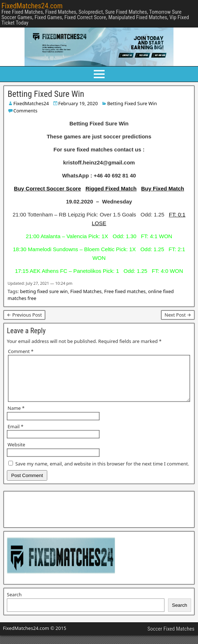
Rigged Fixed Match (111, 188)
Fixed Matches (86, 291)
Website (16, 453)
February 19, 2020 (78, 103)
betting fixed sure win (44, 291)
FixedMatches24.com (32, 6)
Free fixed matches (125, 291)
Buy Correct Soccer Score (48, 188)
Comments (25, 111)
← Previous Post (24, 315)
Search (14, 603)
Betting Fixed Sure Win (46, 94)
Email (16, 435)
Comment (21, 351)
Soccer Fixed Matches (171, 637)
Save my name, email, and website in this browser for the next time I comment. (102, 472)
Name (16, 417)
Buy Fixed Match (162, 188)
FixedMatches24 (31, 103)
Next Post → (178, 315)
